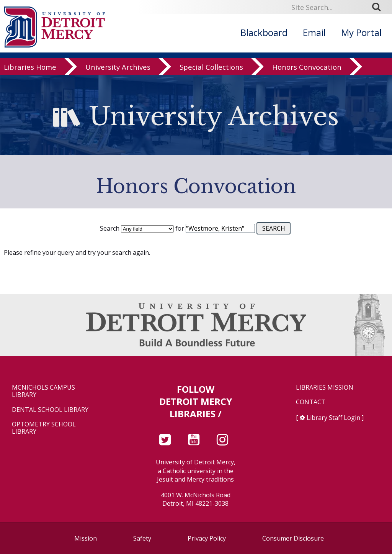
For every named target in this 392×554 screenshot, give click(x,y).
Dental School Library (50, 410)
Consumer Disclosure (293, 538)
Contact (311, 402)
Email (314, 32)
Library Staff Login (333, 418)
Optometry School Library (44, 428)
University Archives (118, 73)
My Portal (361, 32)
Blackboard (264, 32)
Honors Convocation (307, 73)
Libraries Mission (325, 388)
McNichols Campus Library (43, 391)
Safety (142, 538)
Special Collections (211, 73)
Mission (86, 538)
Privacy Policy (207, 538)
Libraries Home (30, 73)
